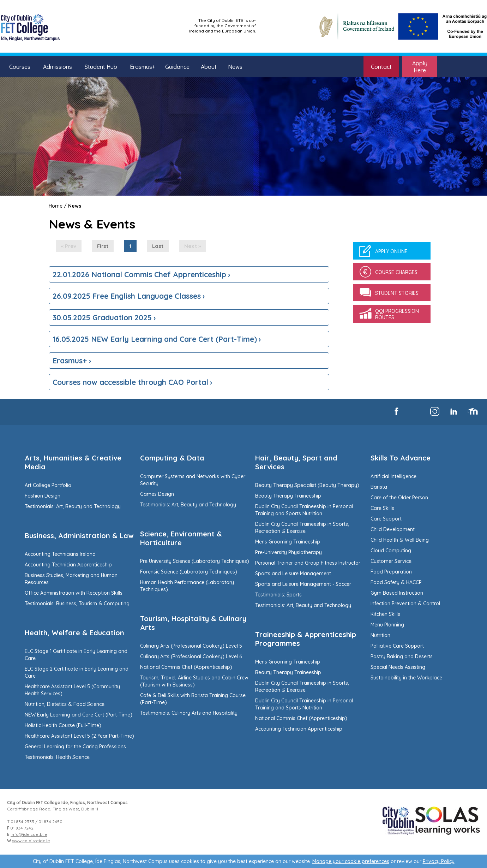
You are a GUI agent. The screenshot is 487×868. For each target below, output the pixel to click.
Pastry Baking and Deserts (402, 656)
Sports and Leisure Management (293, 573)
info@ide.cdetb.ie (29, 834)
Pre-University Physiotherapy (288, 552)
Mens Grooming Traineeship (288, 542)
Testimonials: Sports (278, 595)
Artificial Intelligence (393, 476)
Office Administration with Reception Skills (74, 593)
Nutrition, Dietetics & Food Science (65, 704)
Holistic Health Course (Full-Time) (63, 725)
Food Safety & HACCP (396, 582)
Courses (20, 67)
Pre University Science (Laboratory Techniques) (195, 561)
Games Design (157, 494)
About (209, 67)
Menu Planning (387, 625)
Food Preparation (391, 572)
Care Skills (382, 508)
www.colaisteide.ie (31, 841)
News (235, 67)
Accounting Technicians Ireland (60, 554)
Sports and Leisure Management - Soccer (303, 584)
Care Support (386, 519)
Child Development (393, 529)
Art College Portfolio (48, 485)
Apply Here (420, 67)
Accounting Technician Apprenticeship (68, 565)
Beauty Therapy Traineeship (288, 496)
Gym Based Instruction (397, 593)
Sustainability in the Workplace (406, 678)
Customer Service (391, 561)
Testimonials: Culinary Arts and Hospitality (189, 713)
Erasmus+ (143, 67)
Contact (381, 67)
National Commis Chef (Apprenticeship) (186, 667)
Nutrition (380, 635)
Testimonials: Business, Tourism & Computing (77, 604)
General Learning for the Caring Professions (75, 747)
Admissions (58, 67)
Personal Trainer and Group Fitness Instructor (308, 563)
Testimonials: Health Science (57, 757)
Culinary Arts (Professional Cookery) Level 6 (191, 656)
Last (158, 246)
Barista (379, 487)
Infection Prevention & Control (405, 604)
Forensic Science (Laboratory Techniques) (189, 572)
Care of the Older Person (399, 498)
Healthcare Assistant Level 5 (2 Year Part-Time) (79, 736)
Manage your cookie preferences (351, 861)
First (103, 246)
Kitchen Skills (385, 614)
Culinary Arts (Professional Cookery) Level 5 (191, 646)
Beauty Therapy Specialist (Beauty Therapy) (307, 485)
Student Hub (101, 67)
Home (56, 206)
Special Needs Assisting (398, 667)
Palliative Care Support (397, 646)
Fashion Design (43, 496)
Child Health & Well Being (400, 540)
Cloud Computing (391, 551)
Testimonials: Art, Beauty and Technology (73, 506)
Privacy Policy (439, 861)
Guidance (177, 67)
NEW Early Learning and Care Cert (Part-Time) (79, 715)
